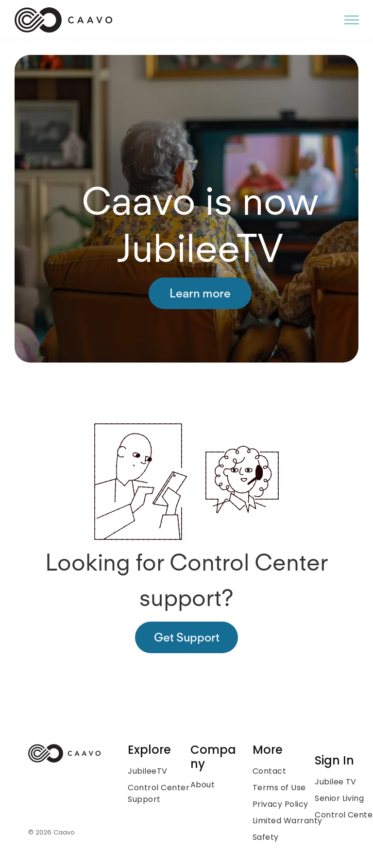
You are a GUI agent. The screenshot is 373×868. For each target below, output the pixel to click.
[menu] (352, 20)
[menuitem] (167, 771)
